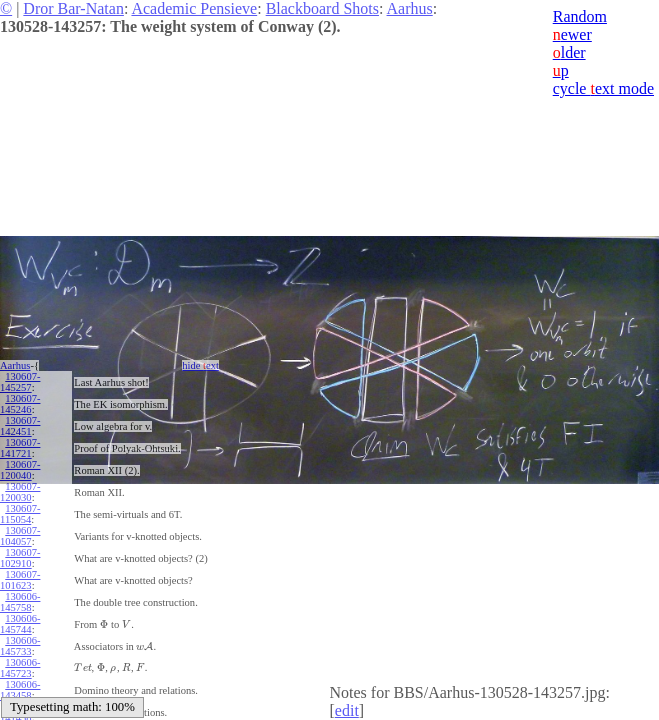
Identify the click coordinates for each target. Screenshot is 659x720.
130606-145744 (20, 624)
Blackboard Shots (322, 8)
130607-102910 (20, 558)
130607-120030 (20, 492)
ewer (572, 34)
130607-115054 (20, 514)
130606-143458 (20, 690)
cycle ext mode (603, 88)
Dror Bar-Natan (73, 8)
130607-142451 (20, 426)
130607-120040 (20, 470)
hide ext (200, 365)
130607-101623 (20, 580)
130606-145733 (20, 646)
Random (580, 16)
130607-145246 (20, 404)
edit (347, 710)
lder (569, 52)
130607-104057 (20, 536)
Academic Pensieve (194, 8)
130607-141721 (20, 448)
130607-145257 (20, 382)
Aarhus (410, 8)
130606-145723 (20, 668)
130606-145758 (20, 602)
